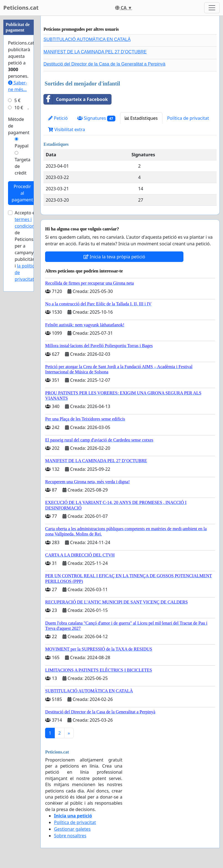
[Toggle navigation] (212, 8)
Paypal (22, 146)
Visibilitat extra (67, 129)
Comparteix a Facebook (76, 99)
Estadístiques (141, 118)
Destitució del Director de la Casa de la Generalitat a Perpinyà (104, 64)
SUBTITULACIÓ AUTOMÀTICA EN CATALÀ (87, 39)
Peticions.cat (21, 8)
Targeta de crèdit (23, 166)
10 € (19, 108)
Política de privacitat (188, 118)
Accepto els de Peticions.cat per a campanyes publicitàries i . (28, 246)
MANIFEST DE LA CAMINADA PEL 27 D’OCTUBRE (95, 52)
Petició (58, 118)
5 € (17, 100)
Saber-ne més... (18, 86)
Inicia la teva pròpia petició (114, 257)
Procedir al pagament (22, 193)
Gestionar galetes (72, 829)
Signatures (96, 118)
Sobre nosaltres (70, 836)
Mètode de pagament (19, 126)
